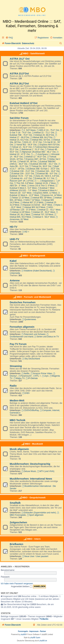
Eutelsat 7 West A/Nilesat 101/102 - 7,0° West (32, 189)
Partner (43, 631)
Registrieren (22, 567)
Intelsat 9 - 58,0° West (44, 217)
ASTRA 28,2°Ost (19, 84)
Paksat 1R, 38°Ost (27, 162)
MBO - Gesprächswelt (34, 498)
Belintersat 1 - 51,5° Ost (31, 149)
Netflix (25, 373)
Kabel (13, 261)
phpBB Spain (35, 638)
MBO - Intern (34, 539)
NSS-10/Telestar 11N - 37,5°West (32, 209)
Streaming (16, 366)
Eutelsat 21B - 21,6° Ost (22, 171)
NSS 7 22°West (31, 200)
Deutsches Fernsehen (23, 302)
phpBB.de (43, 641)
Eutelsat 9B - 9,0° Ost (46, 174)
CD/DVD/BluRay (30, 410)
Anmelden (6, 567)
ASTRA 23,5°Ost (19, 74)
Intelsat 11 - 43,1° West (48, 210)
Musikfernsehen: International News (31, 479)
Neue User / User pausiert (35, 556)
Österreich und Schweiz (34, 334)
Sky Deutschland (31, 359)
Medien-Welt (17, 401)
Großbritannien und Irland (29, 336)
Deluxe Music (29, 471)
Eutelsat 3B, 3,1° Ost (43, 178)
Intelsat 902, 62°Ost (40, 140)
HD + (26, 232)
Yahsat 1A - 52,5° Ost (21, 147)
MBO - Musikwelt (34, 444)
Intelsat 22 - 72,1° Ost (43, 133)
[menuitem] (9, 38)
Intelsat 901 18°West (41, 198)
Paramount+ (25, 376)
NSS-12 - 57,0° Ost (32, 142)
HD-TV (13, 227)
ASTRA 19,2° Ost (20, 59)
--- (37, 181)
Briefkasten (16, 544)
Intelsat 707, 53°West (42, 215)
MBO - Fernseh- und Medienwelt (34, 297)
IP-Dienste (32, 378)
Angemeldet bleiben (21, 586)
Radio (13, 386)
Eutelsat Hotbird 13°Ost (24, 103)
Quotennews (29, 319)
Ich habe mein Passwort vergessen (17, 584)
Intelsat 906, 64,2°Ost (41, 137)
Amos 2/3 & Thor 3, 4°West (41, 186)
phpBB (23, 634)
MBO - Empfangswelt (34, 256)
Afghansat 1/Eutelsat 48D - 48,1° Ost (37, 152)
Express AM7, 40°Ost (35, 159)
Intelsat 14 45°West (20, 212)
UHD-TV (14, 239)
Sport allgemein (35, 515)
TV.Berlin (44, 619)
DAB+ (26, 393)
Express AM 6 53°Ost (48, 145)
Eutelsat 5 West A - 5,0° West (34, 187)
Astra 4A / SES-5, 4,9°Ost (46, 176)
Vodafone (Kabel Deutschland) (37, 271)
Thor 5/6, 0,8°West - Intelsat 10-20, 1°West (35, 183)
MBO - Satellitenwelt (34, 53)
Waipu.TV (19, 378)
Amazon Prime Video (41, 373)
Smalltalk (15, 503)
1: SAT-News (29, 130)
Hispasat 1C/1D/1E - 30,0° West (36, 205)
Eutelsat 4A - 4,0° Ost (21, 178)
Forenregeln (23, 631)
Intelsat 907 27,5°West (32, 202)
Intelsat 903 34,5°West (34, 207)
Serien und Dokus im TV (47, 337)
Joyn (45, 376)
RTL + (37, 376)
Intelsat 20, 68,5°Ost (44, 135)
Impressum (34, 631)
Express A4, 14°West (51, 195)
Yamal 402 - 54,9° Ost (25, 145)
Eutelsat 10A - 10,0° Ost (22, 174)
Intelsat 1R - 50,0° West (43, 212)
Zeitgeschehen (18, 522)
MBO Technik (18, 420)
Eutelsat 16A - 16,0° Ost (47, 171)
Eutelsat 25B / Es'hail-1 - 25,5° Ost (42, 169)
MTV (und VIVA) (46, 471)
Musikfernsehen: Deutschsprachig (30, 464)
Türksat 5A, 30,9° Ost (40, 166)
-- (33, 154)
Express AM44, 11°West (45, 193)
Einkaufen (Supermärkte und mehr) (39, 513)
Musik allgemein (19, 449)
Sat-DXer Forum (19, 118)
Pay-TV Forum (18, 344)
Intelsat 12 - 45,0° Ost (35, 157)
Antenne (15, 281)
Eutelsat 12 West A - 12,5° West (35, 194)
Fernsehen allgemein (22, 327)
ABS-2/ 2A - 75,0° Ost (48, 130)
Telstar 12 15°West (19, 198)
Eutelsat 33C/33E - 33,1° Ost (43, 164)
